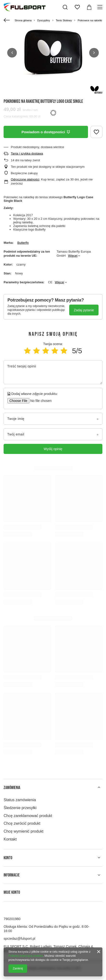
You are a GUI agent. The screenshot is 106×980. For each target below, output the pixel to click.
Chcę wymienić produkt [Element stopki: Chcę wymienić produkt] (23, 831)
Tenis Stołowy (64, 20)
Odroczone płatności (25, 179)
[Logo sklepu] (25, 7)
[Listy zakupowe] (77, 7)
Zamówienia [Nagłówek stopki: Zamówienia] (12, 788)
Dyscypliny (44, 20)
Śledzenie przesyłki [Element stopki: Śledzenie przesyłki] (20, 808)
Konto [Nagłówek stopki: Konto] (8, 858)
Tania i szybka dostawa (27, 154)
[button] (12, 53)
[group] (53, 53)
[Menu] (101, 7)
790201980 (12, 919)
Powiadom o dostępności (46, 132)
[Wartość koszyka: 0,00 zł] (89, 7)
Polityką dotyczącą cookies (26, 956)
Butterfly (23, 243)
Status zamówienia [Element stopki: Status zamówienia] (20, 800)
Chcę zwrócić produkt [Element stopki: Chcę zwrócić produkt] (22, 823)
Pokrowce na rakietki (90, 20)
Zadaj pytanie (84, 310)
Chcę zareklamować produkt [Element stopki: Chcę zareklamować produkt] (28, 816)
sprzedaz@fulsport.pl (19, 939)
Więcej (73, 256)
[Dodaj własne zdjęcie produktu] (39, 401)
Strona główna (23, 20)
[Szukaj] (65, 7)
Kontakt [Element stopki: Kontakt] (10, 839)
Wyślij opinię (53, 449)
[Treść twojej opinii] (53, 372)
